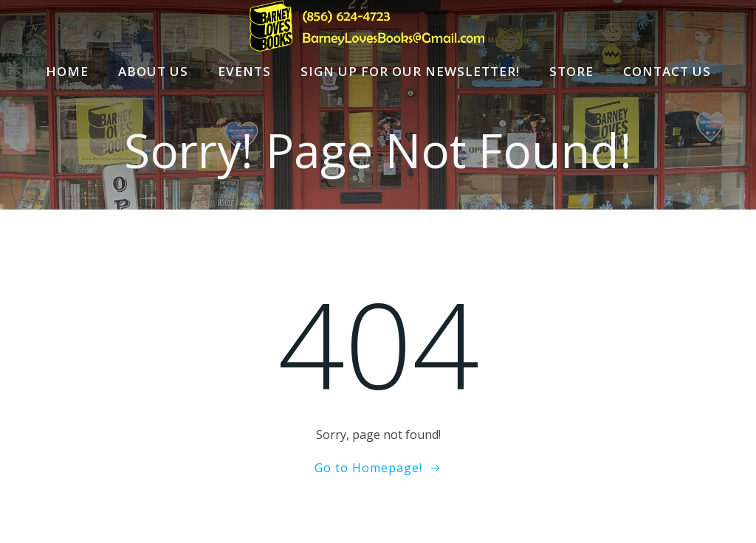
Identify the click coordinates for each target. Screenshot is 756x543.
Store (571, 71)
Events (244, 71)
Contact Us (667, 71)
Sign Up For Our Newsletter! (410, 71)
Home (67, 71)
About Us (153, 71)
